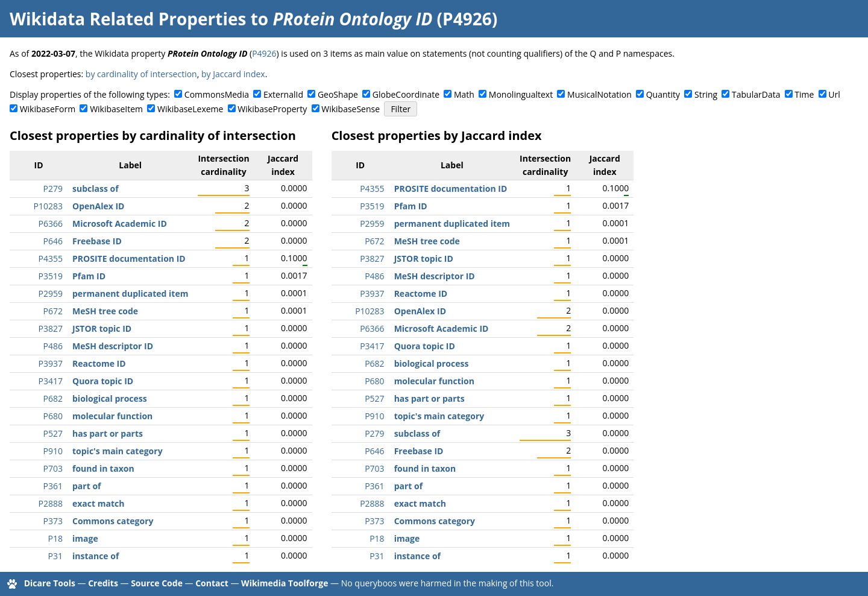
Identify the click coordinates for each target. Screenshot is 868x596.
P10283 (48, 206)
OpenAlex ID (98, 206)
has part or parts (108, 433)
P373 (53, 521)
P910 (53, 451)
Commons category (113, 521)
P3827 (51, 328)
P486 (53, 346)
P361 (53, 486)
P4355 (51, 258)
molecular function (112, 416)
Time (804, 94)
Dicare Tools (50, 583)
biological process (110, 398)
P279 (53, 189)
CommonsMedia (217, 94)
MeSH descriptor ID (113, 346)
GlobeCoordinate (406, 94)
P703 (53, 468)
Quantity (663, 94)
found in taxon (103, 468)
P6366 (51, 223)
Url (834, 94)
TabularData (756, 94)
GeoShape (338, 94)
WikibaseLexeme (190, 109)
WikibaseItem (116, 109)
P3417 (51, 381)
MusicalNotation (599, 94)
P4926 (264, 53)
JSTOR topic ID (102, 328)
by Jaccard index (233, 74)
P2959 (51, 293)
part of (86, 486)
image (85, 538)
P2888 (51, 503)
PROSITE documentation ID (129, 258)
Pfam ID (89, 276)
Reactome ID (99, 363)
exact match (98, 503)
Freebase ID (97, 241)
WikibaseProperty (272, 109)
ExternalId (283, 94)
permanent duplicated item (130, 293)
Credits (103, 583)
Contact (212, 583)
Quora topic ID (103, 381)
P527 (53, 433)
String (706, 94)
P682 (53, 398)
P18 (55, 538)
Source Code (157, 583)
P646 (53, 241)
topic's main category (118, 451)
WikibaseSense (351, 109)
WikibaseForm (48, 109)
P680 (53, 416)
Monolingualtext (521, 94)
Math (464, 94)
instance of (96, 556)
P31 (55, 556)
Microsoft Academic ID (120, 223)
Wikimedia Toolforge (285, 583)
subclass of (96, 189)
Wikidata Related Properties (128, 19)
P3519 (51, 276)
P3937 (51, 363)
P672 (53, 311)
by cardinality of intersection (141, 74)
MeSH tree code (105, 311)
